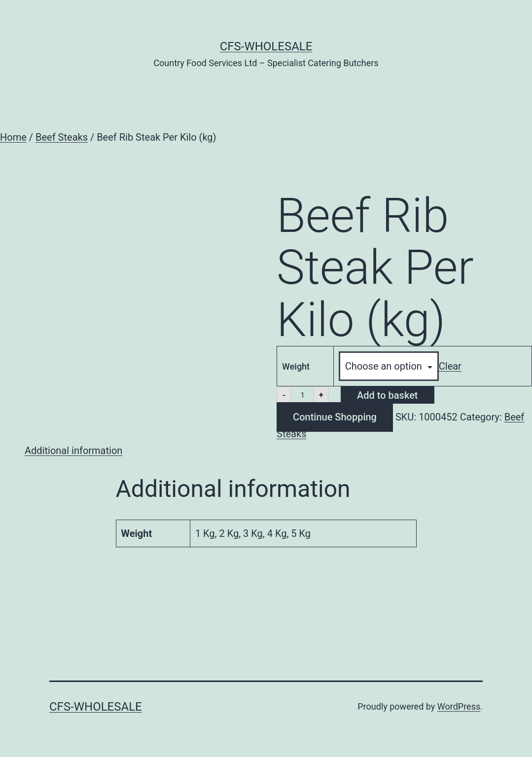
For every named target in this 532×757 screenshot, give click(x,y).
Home (13, 137)
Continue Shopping (335, 417)
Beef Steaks (62, 137)
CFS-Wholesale (266, 46)
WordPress (459, 706)
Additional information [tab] (73, 451)
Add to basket (387, 395)
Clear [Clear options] (450, 366)
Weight (296, 366)
